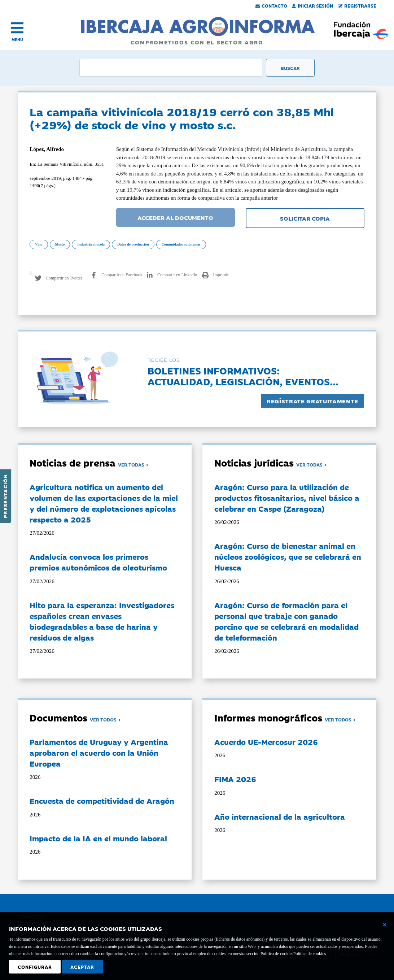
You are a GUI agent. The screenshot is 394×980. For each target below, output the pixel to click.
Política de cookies (310, 954)
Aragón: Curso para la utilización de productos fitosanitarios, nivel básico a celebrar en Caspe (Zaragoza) (287, 498)
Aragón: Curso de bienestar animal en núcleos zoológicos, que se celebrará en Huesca (288, 556)
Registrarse (357, 5)
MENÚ (17, 40)
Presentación (5, 496)
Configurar (35, 967)
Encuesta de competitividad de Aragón (102, 801)
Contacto (271, 5)
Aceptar (82, 967)
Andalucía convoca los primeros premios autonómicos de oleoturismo (98, 562)
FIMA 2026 (235, 779)
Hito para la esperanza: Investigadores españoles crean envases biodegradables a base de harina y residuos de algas (102, 621)
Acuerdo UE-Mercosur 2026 (266, 742)
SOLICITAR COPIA (305, 218)
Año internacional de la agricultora (280, 816)
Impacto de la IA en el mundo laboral (98, 838)
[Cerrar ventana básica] (385, 925)
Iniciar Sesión (312, 5)
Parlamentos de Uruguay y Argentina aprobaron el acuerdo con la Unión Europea (99, 753)
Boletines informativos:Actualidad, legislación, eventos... (243, 376)
